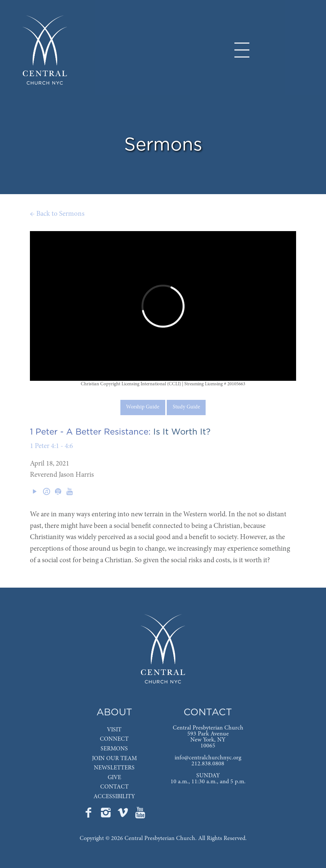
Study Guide (186, 407)
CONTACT (114, 787)
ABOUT (114, 713)
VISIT (114, 730)
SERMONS (114, 749)
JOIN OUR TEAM (114, 759)
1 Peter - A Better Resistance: (90, 432)
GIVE (114, 778)
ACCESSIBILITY (114, 797)
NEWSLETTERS (114, 768)
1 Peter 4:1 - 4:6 (51, 446)
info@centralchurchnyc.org (208, 758)
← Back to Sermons (57, 214)
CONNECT (114, 739)
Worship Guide (143, 407)
